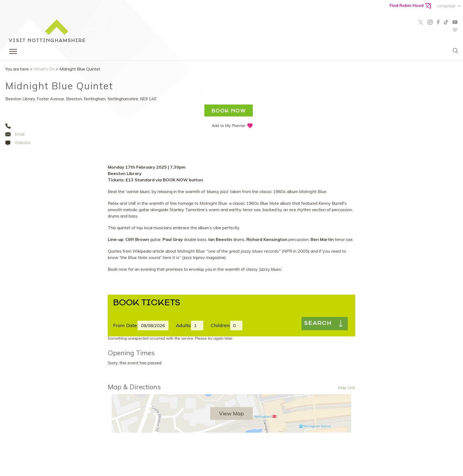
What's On (44, 69)
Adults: (183, 325)
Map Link (347, 387)
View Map (231, 413)
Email (20, 134)
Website (23, 143)
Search (318, 324)
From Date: (125, 325)
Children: (220, 325)
